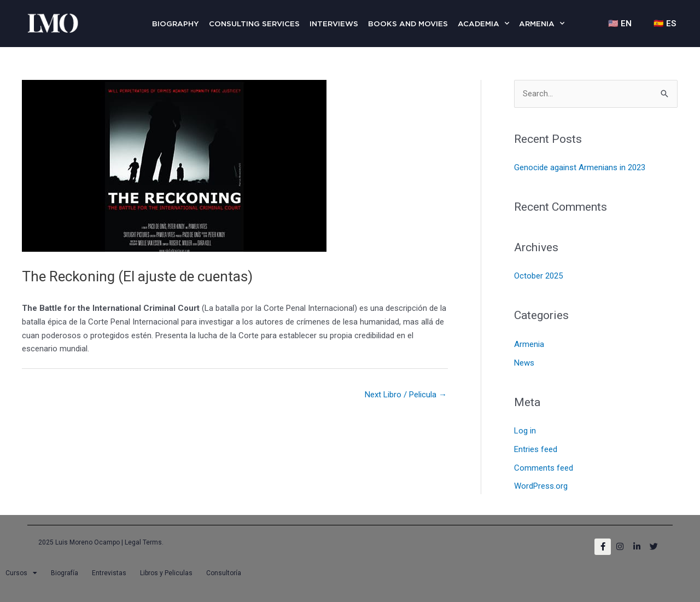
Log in (525, 431)
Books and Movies (408, 24)
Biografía (65, 573)
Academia (483, 23)
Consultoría (224, 573)
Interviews (334, 24)
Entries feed (536, 449)
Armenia (542, 23)
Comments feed (544, 468)
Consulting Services (254, 24)
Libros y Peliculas (166, 573)
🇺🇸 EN (620, 24)
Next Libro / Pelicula (406, 395)
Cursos (21, 573)
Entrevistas (109, 573)
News (524, 363)
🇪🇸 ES (665, 24)
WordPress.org (541, 486)
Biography (176, 24)
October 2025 (538, 276)
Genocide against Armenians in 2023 (580, 167)
